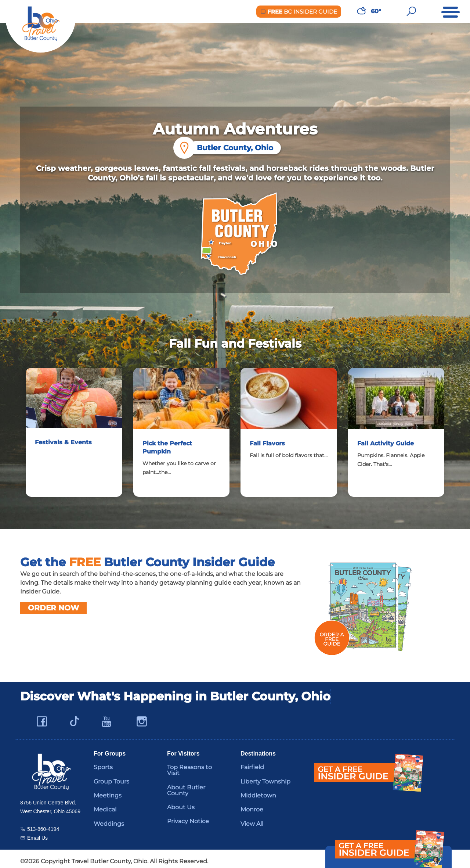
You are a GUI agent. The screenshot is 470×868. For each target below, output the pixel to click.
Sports (103, 762)
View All (252, 819)
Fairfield (252, 762)
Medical (105, 804)
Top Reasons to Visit (189, 765)
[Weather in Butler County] (361, 11)
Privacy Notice (188, 816)
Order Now (53, 603)
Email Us (37, 833)
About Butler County (186, 785)
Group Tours (111, 776)
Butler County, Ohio (231, 148)
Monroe (252, 804)
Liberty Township (265, 776)
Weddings (109, 819)
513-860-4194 (43, 824)
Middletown (258, 790)
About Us (181, 802)
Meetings (108, 790)
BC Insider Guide (299, 12)
